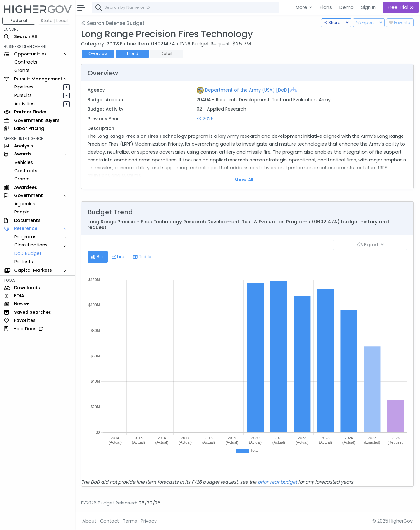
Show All (244, 180)
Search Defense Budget (113, 23)
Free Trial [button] (401, 7)
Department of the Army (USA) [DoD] (247, 90)
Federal (19, 21)
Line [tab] (119, 257)
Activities (24, 104)
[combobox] (185, 7)
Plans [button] (326, 7)
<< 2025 (205, 119)
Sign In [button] (368, 7)
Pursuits (23, 95)
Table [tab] (142, 257)
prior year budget (277, 482)
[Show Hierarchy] (294, 90)
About (89, 521)
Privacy (149, 521)
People (22, 212)
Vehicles (24, 162)
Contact (110, 521)
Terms (130, 521)
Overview (98, 53)
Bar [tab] (98, 257)
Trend (132, 53)
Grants (22, 70)
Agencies (25, 204)
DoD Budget (28, 253)
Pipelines (24, 87)
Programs (25, 237)
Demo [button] (346, 7)
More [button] (302, 7)
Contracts (26, 62)
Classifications (31, 245)
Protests (24, 262)
